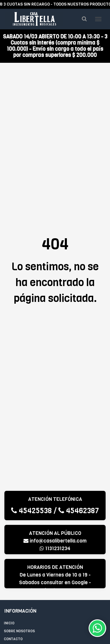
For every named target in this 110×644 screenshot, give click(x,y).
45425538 (32, 511)
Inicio (9, 623)
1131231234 (55, 549)
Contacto (13, 639)
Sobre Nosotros (19, 631)
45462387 (79, 511)
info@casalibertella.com (55, 541)
